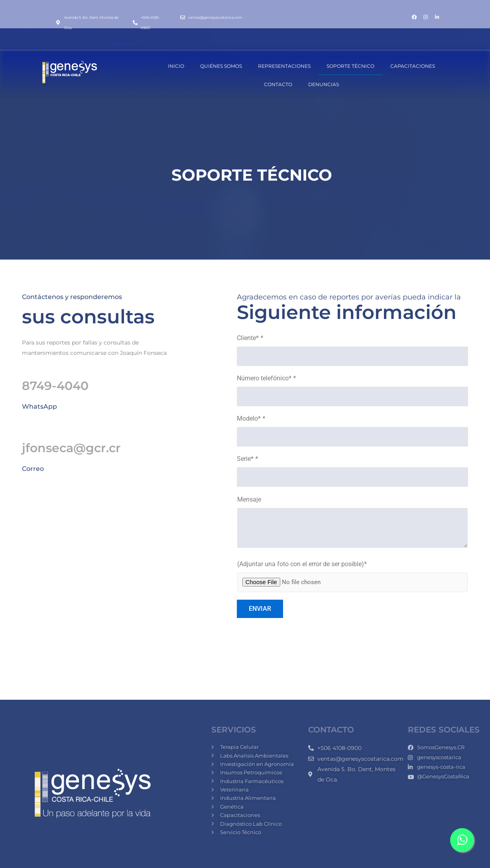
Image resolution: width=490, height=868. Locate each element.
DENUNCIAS (324, 84)
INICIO (176, 66)
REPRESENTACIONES (284, 66)
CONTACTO (278, 84)
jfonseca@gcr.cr (71, 448)
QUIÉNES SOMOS (221, 66)
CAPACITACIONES (413, 66)
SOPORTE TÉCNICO (350, 66)
